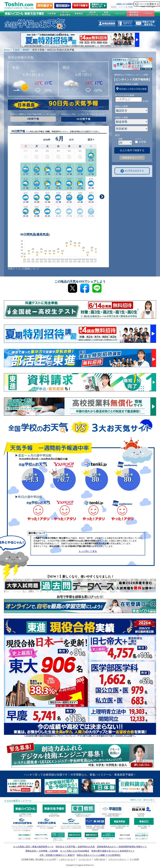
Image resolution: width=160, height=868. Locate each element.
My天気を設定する (132, 171)
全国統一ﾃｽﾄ (121, 4)
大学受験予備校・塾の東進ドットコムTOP (38, 859)
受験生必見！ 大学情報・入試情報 (42, 851)
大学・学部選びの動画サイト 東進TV (57, 855)
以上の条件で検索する (132, 150)
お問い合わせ (100, 859)
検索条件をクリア (132, 158)
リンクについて (85, 859)
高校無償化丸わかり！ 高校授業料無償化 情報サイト (122, 847)
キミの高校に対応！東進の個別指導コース (33, 847)
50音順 (142, 142)
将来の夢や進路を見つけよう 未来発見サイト (113, 851)
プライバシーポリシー (118, 859)
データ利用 (134, 859)
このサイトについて (67, 859)
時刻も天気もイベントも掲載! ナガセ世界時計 (99, 855)
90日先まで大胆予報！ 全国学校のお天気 (75, 847)
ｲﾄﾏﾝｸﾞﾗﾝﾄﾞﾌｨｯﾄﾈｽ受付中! (22, 830)
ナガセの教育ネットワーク (18, 801)
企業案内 (130, 4)
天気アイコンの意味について (24, 269)
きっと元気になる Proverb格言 (75, 851)
